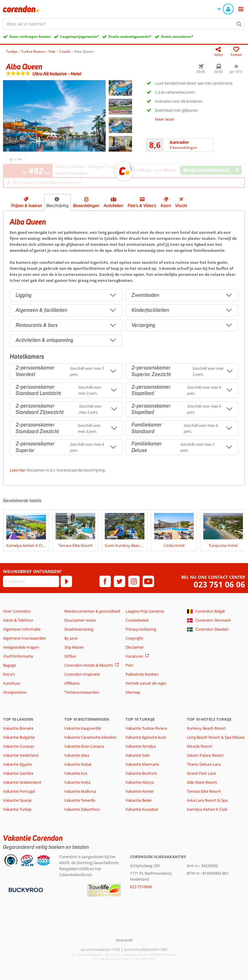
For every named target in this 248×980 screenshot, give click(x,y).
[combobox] (124, 24)
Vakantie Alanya (140, 782)
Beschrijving (57, 206)
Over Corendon (17, 611)
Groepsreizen (15, 692)
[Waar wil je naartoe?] (124, 24)
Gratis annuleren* (177, 36)
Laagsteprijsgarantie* (80, 36)
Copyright (134, 638)
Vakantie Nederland (21, 755)
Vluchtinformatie (18, 656)
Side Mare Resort (202, 782)
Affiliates (72, 683)
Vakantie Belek (139, 800)
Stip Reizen (74, 647)
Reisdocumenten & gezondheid (92, 611)
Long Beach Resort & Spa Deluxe (216, 737)
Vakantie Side (138, 755)
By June (71, 638)
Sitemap (133, 692)
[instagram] (134, 581)
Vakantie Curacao (19, 746)
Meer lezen (165, 119)
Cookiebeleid (137, 620)
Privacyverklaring (141, 629)
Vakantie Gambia (18, 773)
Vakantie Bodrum (141, 773)
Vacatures (134, 656)
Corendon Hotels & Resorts (89, 665)
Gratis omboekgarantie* (130, 36)
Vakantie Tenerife (80, 800)
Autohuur (12, 683)
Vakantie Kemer (140, 791)
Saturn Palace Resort (205, 755)
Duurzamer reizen (80, 620)
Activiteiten (113, 206)
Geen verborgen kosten (30, 36)
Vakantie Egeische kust (146, 737)
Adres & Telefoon (18, 620)
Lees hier (18, 470)
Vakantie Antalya (141, 746)
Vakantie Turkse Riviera (146, 728)
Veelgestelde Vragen (21, 647)
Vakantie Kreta (77, 782)
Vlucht (181, 206)
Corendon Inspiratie (82, 674)
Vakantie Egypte (17, 764)
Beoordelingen (86, 206)
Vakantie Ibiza (77, 755)
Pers (129, 665)
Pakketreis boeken (142, 674)
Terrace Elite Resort (204, 791)
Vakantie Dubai (78, 764)
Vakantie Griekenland (22, 782)
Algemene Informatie (22, 629)
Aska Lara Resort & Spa (207, 800)
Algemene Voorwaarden (24, 638)
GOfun (70, 656)
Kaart (166, 206)
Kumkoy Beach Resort (206, 728)
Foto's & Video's (142, 206)
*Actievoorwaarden (82, 692)
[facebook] (105, 581)
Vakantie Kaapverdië (83, 728)
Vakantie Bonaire (18, 728)
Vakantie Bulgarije (19, 737)
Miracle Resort (200, 746)
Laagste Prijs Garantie (145, 611)
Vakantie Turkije (17, 809)
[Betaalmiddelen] (25, 890)
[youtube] (148, 581)
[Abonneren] (66, 581)
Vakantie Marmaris (142, 764)
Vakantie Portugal (19, 791)
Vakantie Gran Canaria (84, 746)
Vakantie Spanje (17, 800)
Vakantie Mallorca (80, 791)
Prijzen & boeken (27, 206)
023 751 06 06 (219, 585)
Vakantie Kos (76, 773)
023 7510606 (141, 887)
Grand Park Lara (201, 773)
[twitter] (119, 581)
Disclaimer (135, 647)
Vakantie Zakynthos (82, 809)
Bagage (9, 665)
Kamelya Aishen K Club (207, 809)
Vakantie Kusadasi (142, 809)
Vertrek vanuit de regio (146, 683)
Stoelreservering (79, 629)
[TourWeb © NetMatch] (124, 940)
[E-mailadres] (31, 581)
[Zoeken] (239, 24)
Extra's (9, 674)
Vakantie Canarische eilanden (90, 737)
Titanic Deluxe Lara (204, 764)
